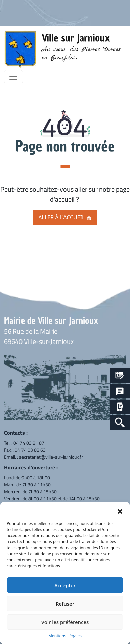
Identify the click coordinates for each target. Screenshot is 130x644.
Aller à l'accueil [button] (65, 217)
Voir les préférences (65, 622)
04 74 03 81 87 (29, 443)
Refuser (65, 604)
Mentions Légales (65, 636)
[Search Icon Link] (120, 422)
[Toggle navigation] (13, 77)
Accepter (65, 585)
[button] (120, 511)
